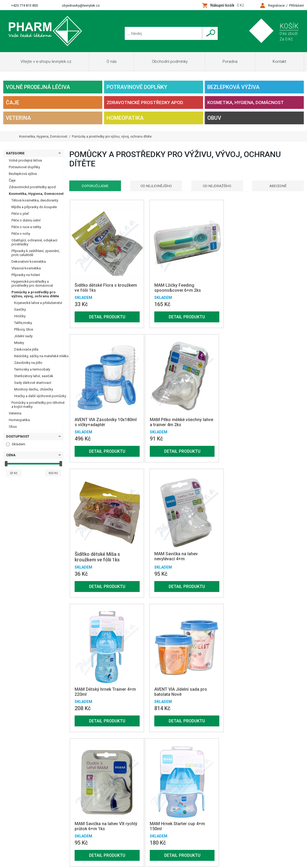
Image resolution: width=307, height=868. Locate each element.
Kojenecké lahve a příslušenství (38, 303)
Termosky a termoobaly (32, 369)
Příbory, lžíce (24, 329)
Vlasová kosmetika (26, 268)
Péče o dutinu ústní (26, 220)
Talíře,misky (23, 323)
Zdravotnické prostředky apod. (145, 102)
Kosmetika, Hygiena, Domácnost (246, 102)
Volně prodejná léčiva (38, 87)
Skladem (16, 444)
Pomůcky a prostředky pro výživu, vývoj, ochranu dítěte (35, 294)
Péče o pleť (20, 214)
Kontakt (279, 61)
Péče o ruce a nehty (26, 227)
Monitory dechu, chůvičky (34, 389)
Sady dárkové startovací (33, 383)
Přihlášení (296, 5)
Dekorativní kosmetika (29, 262)
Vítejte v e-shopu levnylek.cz (46, 61)
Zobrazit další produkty (269, 741)
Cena (11, 455)
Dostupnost (18, 436)
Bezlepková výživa (233, 87)
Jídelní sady (23, 336)
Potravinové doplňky (137, 87)
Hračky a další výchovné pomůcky (40, 396)
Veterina (18, 118)
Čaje (13, 102)
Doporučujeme (95, 186)
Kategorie (15, 153)
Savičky (20, 309)
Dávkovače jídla (26, 349)
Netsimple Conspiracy (70, 814)
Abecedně (278, 186)
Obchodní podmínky (170, 61)
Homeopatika (125, 118)
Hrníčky (20, 316)
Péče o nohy (21, 234)
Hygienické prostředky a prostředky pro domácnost (32, 283)
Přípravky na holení (26, 275)
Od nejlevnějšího (156, 186)
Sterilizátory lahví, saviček (34, 376)
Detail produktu (107, 317)
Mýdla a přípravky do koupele (34, 207)
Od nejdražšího (217, 186)
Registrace (276, 5)
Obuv (214, 118)
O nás (112, 61)
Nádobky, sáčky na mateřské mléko (41, 356)
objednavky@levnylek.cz (81, 5)
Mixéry (19, 343)
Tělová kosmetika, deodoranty (35, 200)
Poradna (230, 61)
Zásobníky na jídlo (28, 363)
